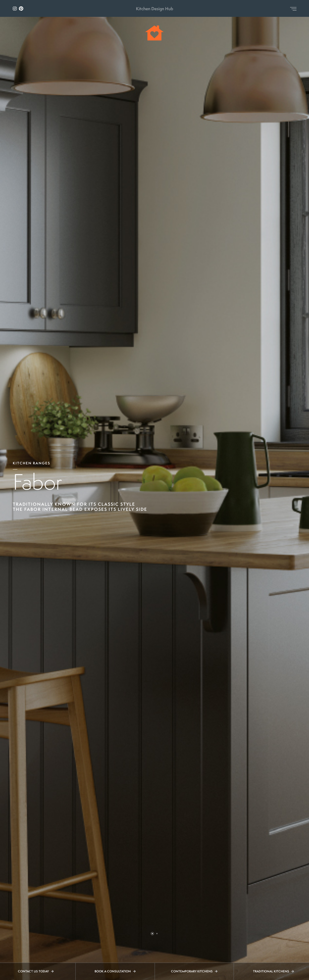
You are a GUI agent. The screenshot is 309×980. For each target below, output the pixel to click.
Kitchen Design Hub (155, 9)
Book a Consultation (115, 971)
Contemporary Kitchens (194, 971)
